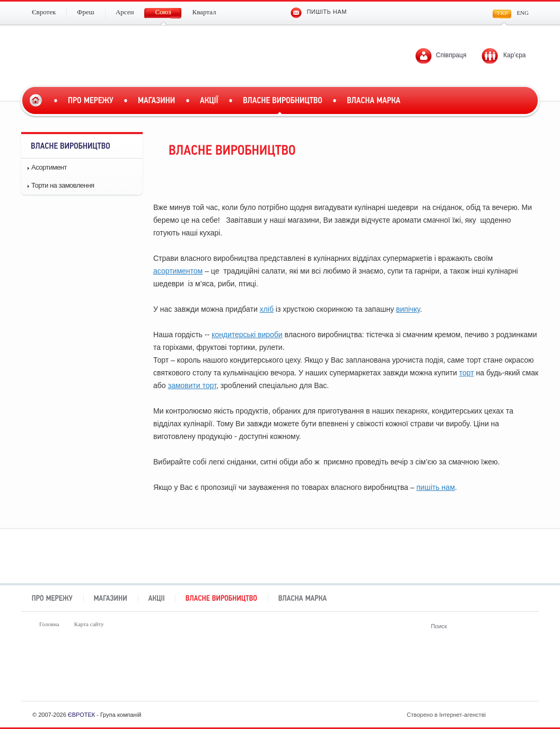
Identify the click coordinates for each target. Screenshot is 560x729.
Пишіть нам (318, 12)
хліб (267, 309)
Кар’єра (514, 55)
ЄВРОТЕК (81, 715)
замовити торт (192, 385)
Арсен (235, 672)
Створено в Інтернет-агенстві (468, 715)
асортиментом (178, 271)
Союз (325, 672)
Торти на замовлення (63, 185)
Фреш (144, 672)
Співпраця (451, 55)
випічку (408, 309)
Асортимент (49, 167)
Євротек (53, 672)
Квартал (416, 672)
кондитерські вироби (247, 335)
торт (467, 373)
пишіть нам (435, 487)
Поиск (521, 626)
